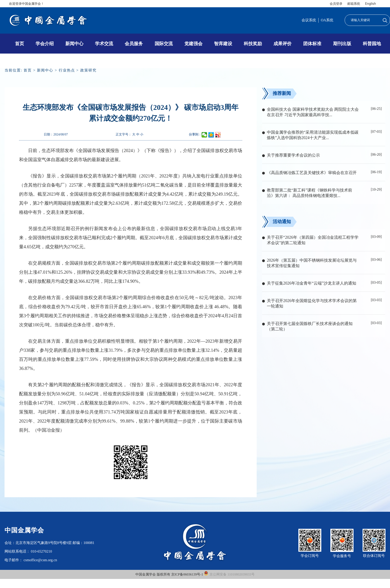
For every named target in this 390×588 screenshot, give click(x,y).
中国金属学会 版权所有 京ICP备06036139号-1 (170, 574)
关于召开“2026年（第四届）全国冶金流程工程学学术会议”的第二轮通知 (313, 240)
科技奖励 (253, 44)
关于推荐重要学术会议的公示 (293, 155)
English (370, 4)
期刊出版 (342, 44)
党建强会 (193, 44)
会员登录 (336, 4)
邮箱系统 (354, 4)
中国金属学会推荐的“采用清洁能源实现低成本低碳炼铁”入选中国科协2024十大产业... (313, 135)
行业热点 (67, 70)
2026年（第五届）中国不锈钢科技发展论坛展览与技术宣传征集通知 (312, 263)
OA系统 (327, 20)
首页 (19, 44)
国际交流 (164, 44)
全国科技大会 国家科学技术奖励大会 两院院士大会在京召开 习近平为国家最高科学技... (313, 112)
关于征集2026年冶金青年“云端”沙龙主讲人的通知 (312, 283)
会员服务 (134, 44)
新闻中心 (74, 44)
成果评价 (283, 44)
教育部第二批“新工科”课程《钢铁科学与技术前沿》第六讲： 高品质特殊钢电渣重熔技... (310, 193)
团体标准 (312, 44)
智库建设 (223, 44)
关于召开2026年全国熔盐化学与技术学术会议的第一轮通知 (312, 303)
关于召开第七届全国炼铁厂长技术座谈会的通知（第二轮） (310, 326)
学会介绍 (45, 44)
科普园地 (372, 44)
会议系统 (309, 20)
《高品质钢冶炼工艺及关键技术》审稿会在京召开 (312, 173)
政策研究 (88, 70)
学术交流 (104, 44)
